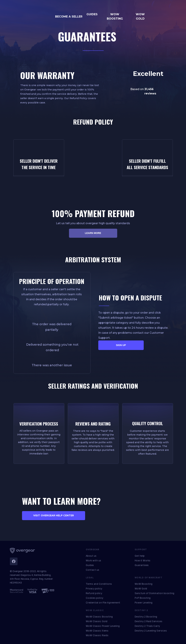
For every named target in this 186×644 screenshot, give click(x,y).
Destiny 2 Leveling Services (151, 631)
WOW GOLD (140, 16)
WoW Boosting (144, 584)
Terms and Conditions (99, 584)
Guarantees (142, 565)
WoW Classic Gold (97, 621)
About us (91, 556)
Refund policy (94, 593)
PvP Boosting (143, 598)
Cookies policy (95, 598)
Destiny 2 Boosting (146, 617)
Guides (90, 565)
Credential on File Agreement (103, 603)
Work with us (94, 560)
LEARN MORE (93, 233)
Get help (140, 556)
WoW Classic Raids (97, 635)
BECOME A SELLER (69, 17)
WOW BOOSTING (115, 16)
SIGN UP (121, 345)
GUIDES (92, 14)
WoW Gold (141, 589)
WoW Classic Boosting (99, 617)
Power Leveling (144, 603)
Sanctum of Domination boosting (155, 593)
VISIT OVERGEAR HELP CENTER (54, 515)
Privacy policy (94, 589)
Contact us (93, 570)
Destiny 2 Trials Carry (147, 626)
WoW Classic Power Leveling (103, 626)
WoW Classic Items (97, 631)
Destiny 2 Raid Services (149, 621)
